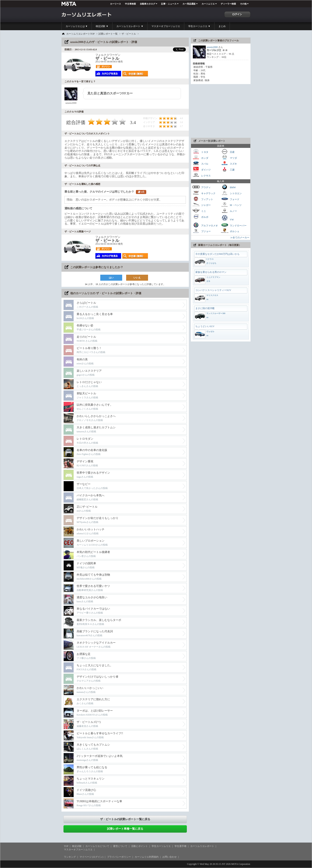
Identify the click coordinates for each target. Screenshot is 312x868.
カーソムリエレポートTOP (80, 34)
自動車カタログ (148, 4)
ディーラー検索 (228, 4)
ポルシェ (230, 231)
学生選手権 (180, 846)
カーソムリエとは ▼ (77, 26)
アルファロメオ (205, 225)
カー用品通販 (189, 4)
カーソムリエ (208, 4)
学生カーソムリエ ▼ (199, 26)
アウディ (201, 187)
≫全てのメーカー (240, 238)
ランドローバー (234, 225)
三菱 (228, 169)
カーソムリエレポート (202, 846)
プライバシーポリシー (119, 857)
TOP (66, 846)
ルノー (229, 211)
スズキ (229, 163)
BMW (228, 187)
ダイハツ (201, 169)
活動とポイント (139, 846)
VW (227, 218)
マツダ (229, 158)
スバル (200, 163)
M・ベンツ (231, 205)
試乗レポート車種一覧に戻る (125, 829)
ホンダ (200, 158)
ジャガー (201, 205)
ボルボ (200, 217)
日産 (228, 152)
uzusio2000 (212, 47)
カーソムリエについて (97, 846)
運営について (120, 846)
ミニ (199, 211)
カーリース (116, 4)
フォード (230, 199)
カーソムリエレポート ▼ (130, 26)
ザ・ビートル (129, 34)
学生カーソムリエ (161, 846)
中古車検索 (130, 4)
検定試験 (77, 846)
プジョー (201, 231)
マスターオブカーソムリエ (166, 26)
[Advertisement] (221, 111)
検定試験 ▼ (102, 26)
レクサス (201, 175)
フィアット (203, 199)
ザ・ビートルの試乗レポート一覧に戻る (125, 819)
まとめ (222, 26)
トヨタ (200, 152)
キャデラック (204, 193)
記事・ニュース (169, 4)
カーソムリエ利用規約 (147, 857)
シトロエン (231, 193)
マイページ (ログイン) (91, 857)
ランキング (70, 857)
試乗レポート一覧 (108, 34)
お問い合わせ (170, 857)
